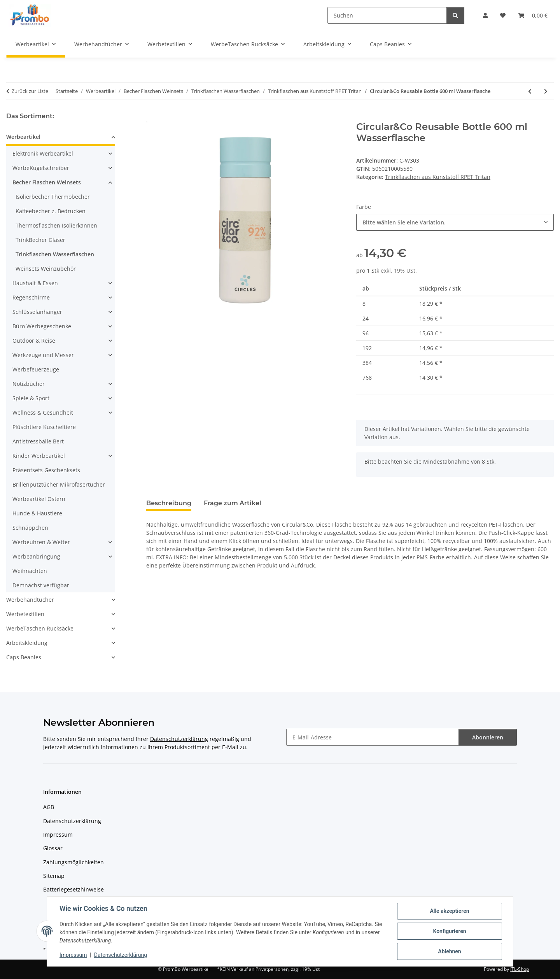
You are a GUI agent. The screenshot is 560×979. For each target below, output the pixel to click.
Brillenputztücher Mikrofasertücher (59, 484)
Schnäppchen (30, 528)
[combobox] (455, 222)
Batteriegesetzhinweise (73, 889)
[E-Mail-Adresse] (373, 737)
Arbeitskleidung (27, 643)
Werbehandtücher (30, 600)
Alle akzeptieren (449, 911)
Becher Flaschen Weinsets (47, 182)
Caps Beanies (24, 657)
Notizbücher (29, 384)
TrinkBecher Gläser (40, 240)
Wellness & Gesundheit (43, 412)
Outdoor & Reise (34, 341)
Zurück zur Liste (30, 91)
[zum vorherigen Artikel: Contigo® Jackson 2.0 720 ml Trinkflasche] (530, 91)
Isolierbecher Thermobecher (53, 197)
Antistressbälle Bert (38, 441)
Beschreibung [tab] (169, 503)
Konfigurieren (449, 931)
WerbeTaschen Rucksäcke (40, 628)
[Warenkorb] (533, 15)
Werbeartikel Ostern (39, 499)
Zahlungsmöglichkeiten (73, 862)
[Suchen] (387, 15)
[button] (485, 15)
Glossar (53, 848)
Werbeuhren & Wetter (41, 542)
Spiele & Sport (31, 398)
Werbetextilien (25, 614)
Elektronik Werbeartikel (43, 153)
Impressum (73, 955)
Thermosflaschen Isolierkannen (56, 225)
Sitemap (54, 876)
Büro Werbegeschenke (42, 326)
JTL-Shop (520, 969)
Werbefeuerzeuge (36, 369)
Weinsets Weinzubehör (46, 269)
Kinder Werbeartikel (39, 456)
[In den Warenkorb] (152, 117)
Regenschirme (31, 297)
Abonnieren (488, 737)
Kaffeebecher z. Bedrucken (51, 211)
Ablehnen (449, 951)
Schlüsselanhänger (37, 312)
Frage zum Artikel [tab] (233, 503)
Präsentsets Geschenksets (46, 470)
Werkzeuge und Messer (43, 355)
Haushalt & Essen (35, 283)
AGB (49, 807)
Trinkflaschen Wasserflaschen (55, 254)
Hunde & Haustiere (37, 513)
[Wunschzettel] (503, 15)
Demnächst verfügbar (41, 585)
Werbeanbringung (36, 556)
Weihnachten (30, 571)
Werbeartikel (23, 137)
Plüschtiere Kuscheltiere (44, 427)
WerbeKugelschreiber (41, 168)
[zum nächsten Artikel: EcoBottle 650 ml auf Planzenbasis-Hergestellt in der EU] (546, 91)
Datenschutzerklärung (121, 955)
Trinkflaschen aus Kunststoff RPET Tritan (438, 177)
